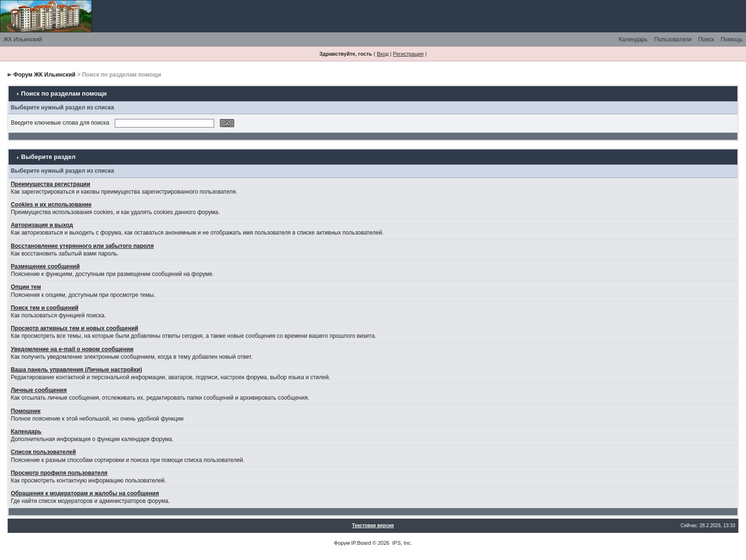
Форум (342, 543)
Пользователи (673, 39)
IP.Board (361, 543)
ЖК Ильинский (23, 39)
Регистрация (408, 54)
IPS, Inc (402, 543)
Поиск (706, 39)
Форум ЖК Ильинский (44, 75)
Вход (383, 54)
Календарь (633, 39)
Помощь (732, 39)
